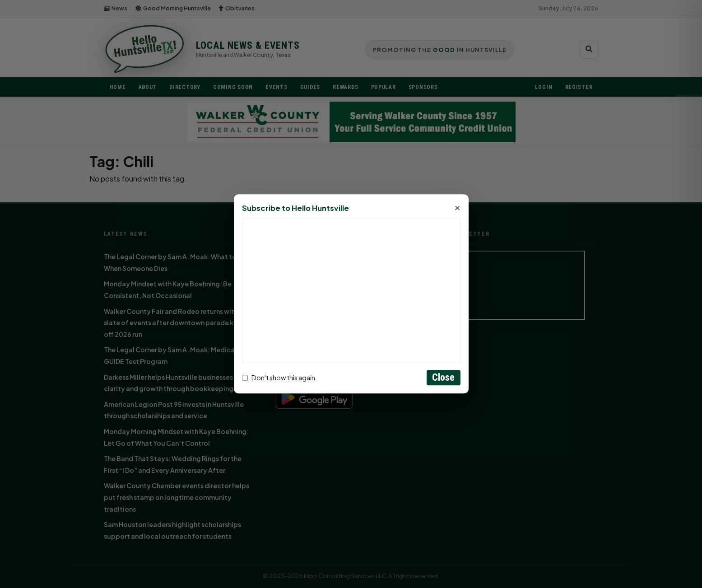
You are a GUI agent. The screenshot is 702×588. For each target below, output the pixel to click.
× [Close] (458, 209)
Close (444, 378)
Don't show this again (279, 378)
